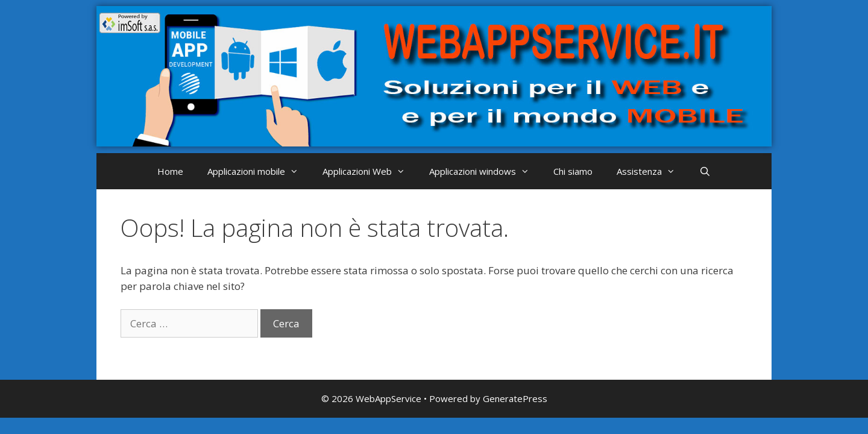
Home (170, 171)
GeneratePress (515, 398)
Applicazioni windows (485, 171)
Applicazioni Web (370, 171)
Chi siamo (573, 171)
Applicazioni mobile (259, 171)
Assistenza (652, 171)
